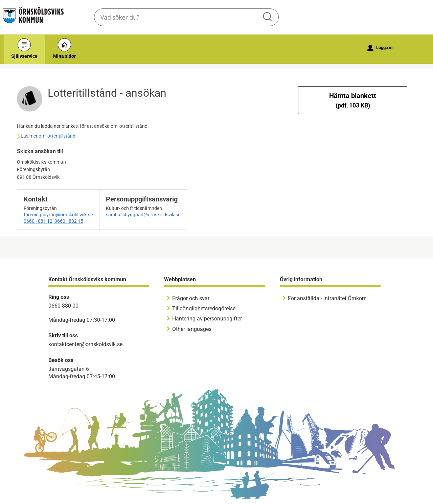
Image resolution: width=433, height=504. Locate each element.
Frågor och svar (191, 298)
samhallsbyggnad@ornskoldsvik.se (143, 215)
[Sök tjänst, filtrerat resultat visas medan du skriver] (186, 17)
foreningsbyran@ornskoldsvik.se (58, 215)
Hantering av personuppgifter (207, 319)
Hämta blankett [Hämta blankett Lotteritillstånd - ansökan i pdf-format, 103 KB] (353, 100)
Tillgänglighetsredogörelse (204, 308)
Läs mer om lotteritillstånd (48, 136)
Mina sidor (64, 49)
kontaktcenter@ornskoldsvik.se (85, 344)
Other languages (192, 329)
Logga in (380, 48)
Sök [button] (268, 17)
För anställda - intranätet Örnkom (327, 298)
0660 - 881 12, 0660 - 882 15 (53, 221)
